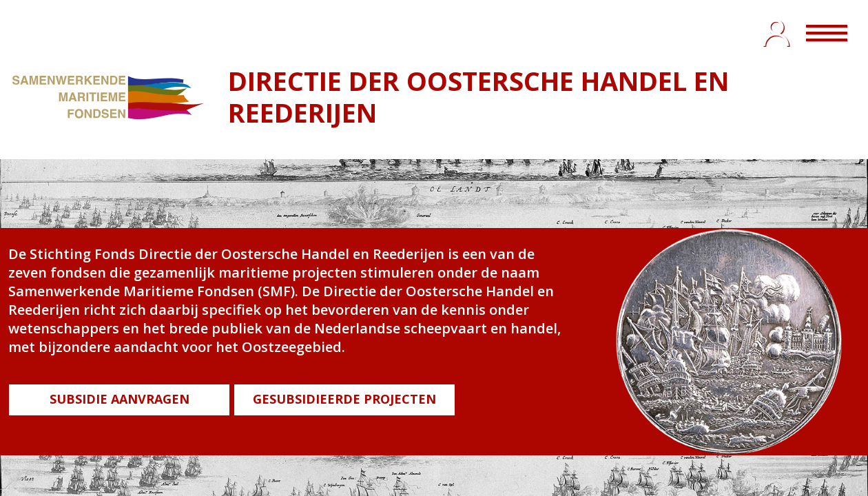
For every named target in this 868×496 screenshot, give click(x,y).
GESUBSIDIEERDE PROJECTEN (344, 399)
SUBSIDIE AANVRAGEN (120, 399)
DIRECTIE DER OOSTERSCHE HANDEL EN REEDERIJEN (478, 96)
